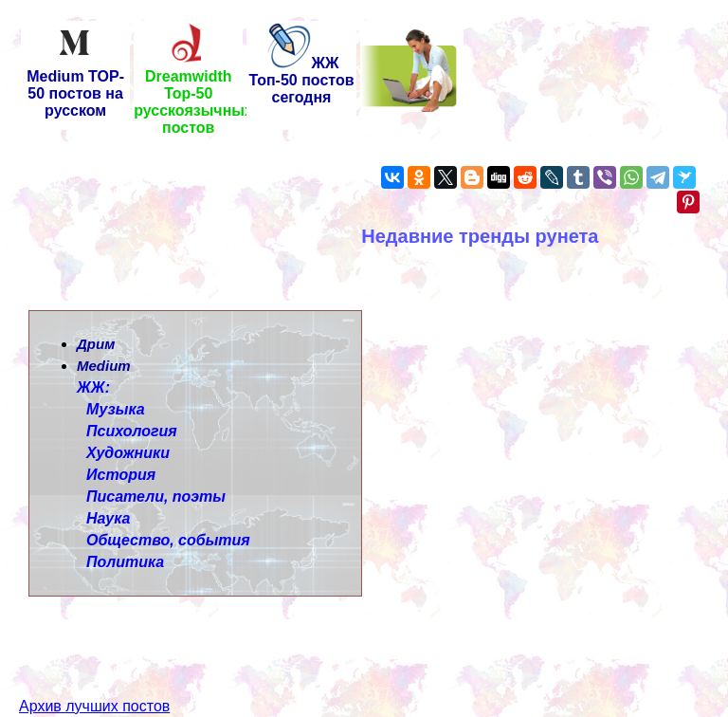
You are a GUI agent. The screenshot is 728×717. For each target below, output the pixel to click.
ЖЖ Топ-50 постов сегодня (301, 80)
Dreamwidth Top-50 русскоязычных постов (193, 95)
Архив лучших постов (94, 672)
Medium (104, 366)
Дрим (96, 344)
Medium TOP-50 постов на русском (75, 87)
